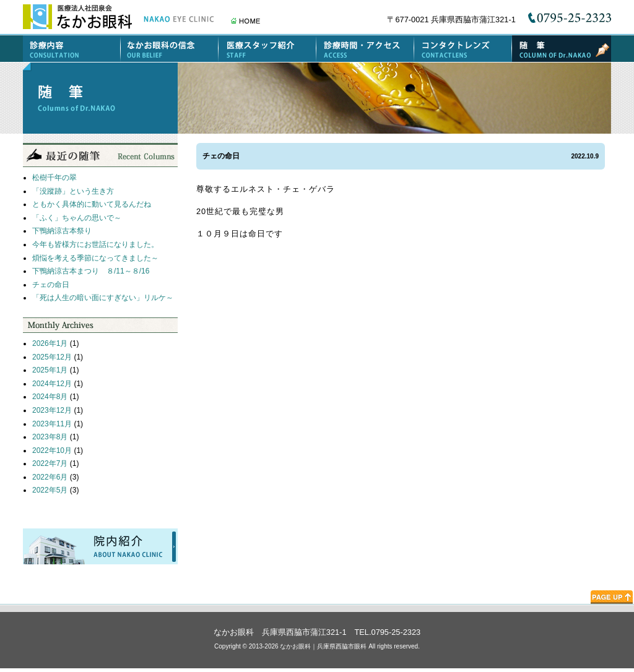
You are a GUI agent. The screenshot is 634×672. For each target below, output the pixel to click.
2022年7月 (50, 463)
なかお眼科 (234, 632)
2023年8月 (50, 437)
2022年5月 (50, 490)
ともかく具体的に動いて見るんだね (92, 204)
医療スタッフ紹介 (267, 49)
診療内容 (72, 49)
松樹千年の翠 (54, 178)
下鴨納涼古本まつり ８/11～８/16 (91, 271)
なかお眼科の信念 (170, 49)
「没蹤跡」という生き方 (73, 191)
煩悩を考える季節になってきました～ (95, 258)
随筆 (562, 49)
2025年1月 (50, 370)
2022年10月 (52, 450)
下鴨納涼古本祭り (62, 231)
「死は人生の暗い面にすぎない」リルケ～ (103, 298)
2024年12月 (52, 384)
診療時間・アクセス (365, 49)
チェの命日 (51, 285)
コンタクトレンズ (463, 49)
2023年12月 (52, 410)
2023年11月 (52, 424)
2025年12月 (52, 357)
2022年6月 (50, 477)
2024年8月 (50, 397)
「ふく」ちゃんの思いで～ (77, 218)
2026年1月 (50, 343)
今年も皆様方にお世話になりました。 (95, 244)
